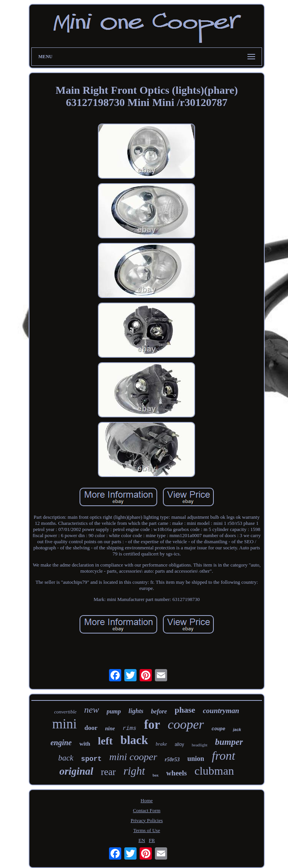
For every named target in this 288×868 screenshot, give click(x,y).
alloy (180, 744)
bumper (229, 742)
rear (108, 772)
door (91, 728)
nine (110, 729)
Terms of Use (147, 830)
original (76, 771)
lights (136, 711)
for (152, 725)
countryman (221, 711)
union (196, 759)
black (134, 740)
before (159, 711)
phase (185, 710)
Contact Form (147, 810)
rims (129, 729)
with (85, 744)
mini (65, 724)
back (66, 758)
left (105, 741)
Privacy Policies (146, 820)
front (224, 756)
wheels (177, 773)
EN (142, 840)
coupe (218, 729)
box (156, 775)
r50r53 (172, 760)
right (134, 771)
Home (147, 800)
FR (152, 840)
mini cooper (133, 757)
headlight (199, 745)
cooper (186, 724)
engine (61, 743)
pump (114, 711)
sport (91, 759)
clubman (214, 771)
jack (237, 730)
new (92, 710)
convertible (65, 712)
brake (161, 744)
